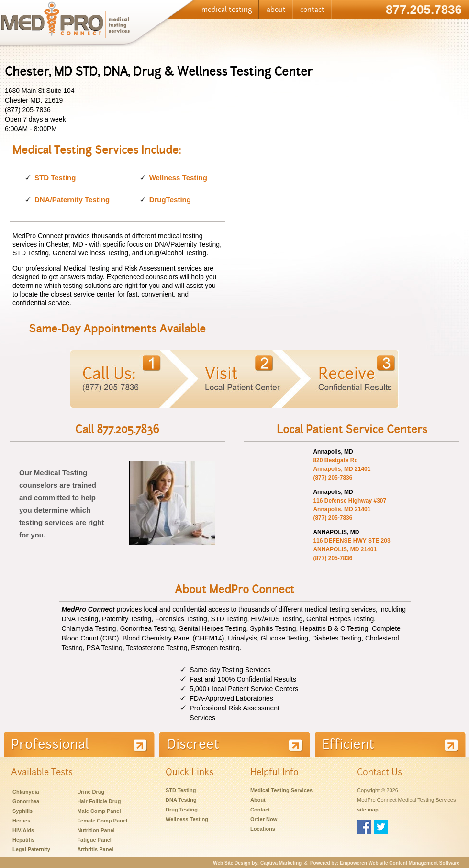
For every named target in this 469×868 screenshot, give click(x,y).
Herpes (21, 821)
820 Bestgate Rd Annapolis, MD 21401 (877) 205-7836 (342, 469)
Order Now (264, 819)
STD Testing (55, 177)
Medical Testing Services (281, 790)
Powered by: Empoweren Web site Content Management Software (385, 863)
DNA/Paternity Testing (72, 200)
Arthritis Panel (95, 849)
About (258, 800)
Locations (263, 829)
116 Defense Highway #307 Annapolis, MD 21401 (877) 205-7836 (350, 509)
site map (368, 810)
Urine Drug (91, 792)
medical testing (227, 10)
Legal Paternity (31, 849)
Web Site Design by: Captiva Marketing (257, 863)
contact (312, 10)
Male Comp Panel (99, 811)
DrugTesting (170, 200)
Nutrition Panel (96, 830)
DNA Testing (181, 800)
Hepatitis (23, 840)
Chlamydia (26, 792)
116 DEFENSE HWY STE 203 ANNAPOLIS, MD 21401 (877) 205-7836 (352, 549)
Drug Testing (182, 810)
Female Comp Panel (102, 821)
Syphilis (22, 811)
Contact (260, 810)
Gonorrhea (26, 801)
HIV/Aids (23, 830)
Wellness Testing (178, 177)
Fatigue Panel (94, 840)
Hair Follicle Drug (99, 801)
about (276, 10)
